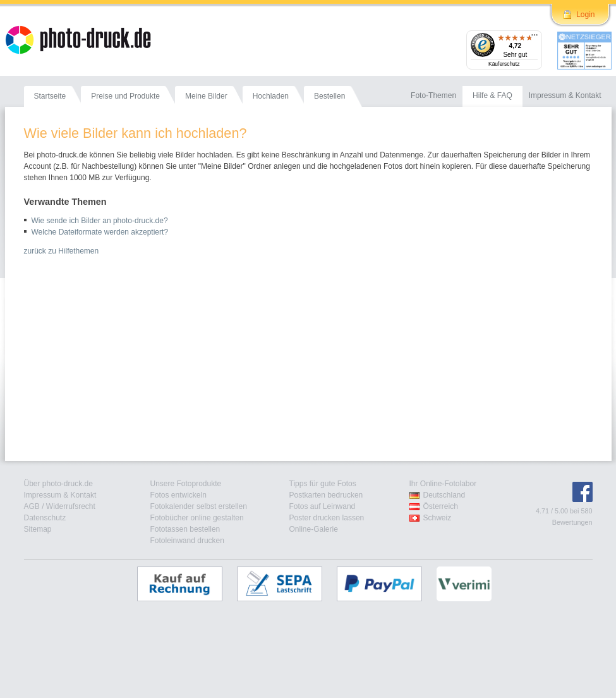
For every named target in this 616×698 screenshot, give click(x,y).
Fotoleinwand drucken (187, 541)
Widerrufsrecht (71, 506)
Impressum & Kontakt (60, 495)
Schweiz (438, 518)
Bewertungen (572, 522)
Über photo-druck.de (58, 484)
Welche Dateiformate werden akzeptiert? (100, 232)
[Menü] (534, 38)
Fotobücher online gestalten (197, 518)
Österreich (441, 506)
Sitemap (38, 529)
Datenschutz (45, 518)
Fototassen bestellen (185, 529)
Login (585, 15)
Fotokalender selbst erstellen (199, 506)
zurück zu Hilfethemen (62, 251)
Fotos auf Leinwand (323, 506)
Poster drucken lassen (327, 518)
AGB (32, 506)
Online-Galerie (314, 529)
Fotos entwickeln (178, 495)
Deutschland (444, 495)
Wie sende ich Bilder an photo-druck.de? (100, 221)
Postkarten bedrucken (326, 495)
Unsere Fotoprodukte (186, 484)
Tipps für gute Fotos (323, 484)
